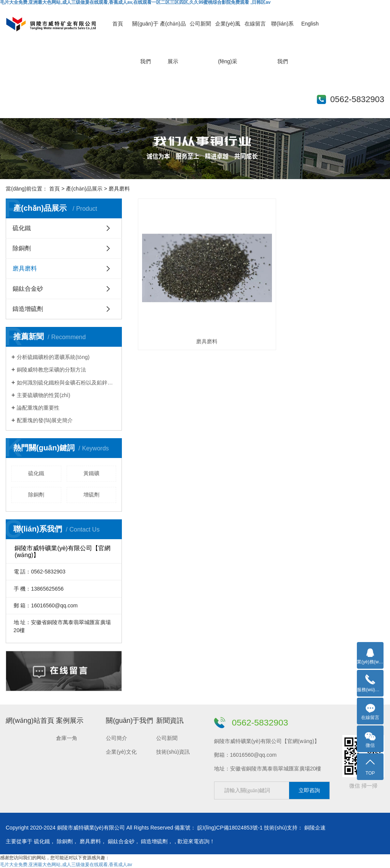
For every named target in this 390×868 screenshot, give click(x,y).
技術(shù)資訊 (173, 752)
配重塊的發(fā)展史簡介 (45, 420)
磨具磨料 (25, 268)
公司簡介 (117, 738)
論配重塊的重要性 (38, 408)
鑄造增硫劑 (28, 309)
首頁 (118, 24)
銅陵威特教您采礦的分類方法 (51, 370)
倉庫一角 (67, 738)
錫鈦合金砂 (28, 289)
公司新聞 (200, 24)
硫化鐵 (22, 228)
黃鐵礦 (91, 473)
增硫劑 (91, 495)
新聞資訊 (170, 721)
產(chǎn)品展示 (84, 189)
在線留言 (255, 24)
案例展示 (70, 721)
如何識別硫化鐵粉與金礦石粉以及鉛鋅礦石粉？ (66, 383)
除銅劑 (22, 248)
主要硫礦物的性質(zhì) (43, 395)
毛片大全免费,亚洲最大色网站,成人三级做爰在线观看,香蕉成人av (66, 865)
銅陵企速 (315, 828)
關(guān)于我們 (129, 721)
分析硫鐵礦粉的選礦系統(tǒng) (53, 357)
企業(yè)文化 (121, 752)
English (310, 24)
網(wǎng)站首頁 (30, 721)
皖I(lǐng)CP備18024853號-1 (230, 828)
